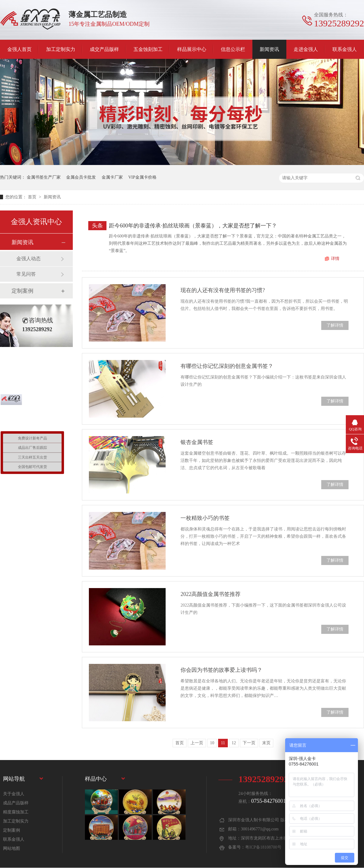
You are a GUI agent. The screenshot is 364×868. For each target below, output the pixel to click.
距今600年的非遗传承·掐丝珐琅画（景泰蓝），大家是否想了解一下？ (193, 226)
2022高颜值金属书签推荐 (211, 594)
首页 (33, 197)
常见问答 (26, 274)
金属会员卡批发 (81, 177)
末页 (266, 743)
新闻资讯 (269, 49)
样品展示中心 (192, 49)
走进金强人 (306, 49)
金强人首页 (19, 49)
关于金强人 (14, 794)
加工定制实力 (61, 49)
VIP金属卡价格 (142, 177)
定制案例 (22, 291)
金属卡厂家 (112, 177)
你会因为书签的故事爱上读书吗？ (221, 670)
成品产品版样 (16, 803)
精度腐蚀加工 (16, 812)
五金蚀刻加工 (148, 49)
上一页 (197, 743)
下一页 (249, 743)
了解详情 (335, 325)
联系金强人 (345, 49)
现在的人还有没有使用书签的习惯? (223, 290)
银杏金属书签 (197, 442)
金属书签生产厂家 (44, 177)
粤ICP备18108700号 (263, 847)
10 (212, 743)
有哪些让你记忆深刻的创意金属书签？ (227, 366)
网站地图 (12, 848)
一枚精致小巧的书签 (205, 518)
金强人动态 (29, 259)
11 (223, 743)
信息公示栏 (233, 49)
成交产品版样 (104, 49)
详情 (335, 259)
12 (234, 743)
